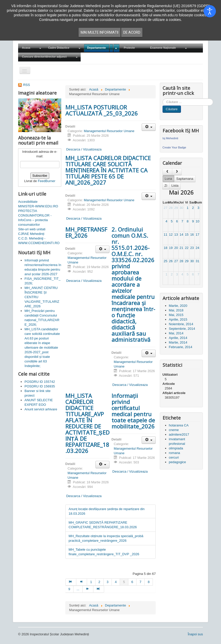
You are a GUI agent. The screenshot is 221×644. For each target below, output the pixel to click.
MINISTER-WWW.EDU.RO (38, 206)
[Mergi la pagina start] (71, 582)
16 (192, 235)
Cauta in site (163, 99)
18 (165, 248)
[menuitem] (31, 48)
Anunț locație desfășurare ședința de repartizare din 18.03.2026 (107, 511)
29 (176, 208)
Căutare (172, 109)
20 (176, 248)
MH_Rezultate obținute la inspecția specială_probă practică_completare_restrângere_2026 (106, 538)
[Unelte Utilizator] (149, 127)
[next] (177, 172)
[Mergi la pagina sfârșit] (99, 589)
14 (181, 235)
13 (176, 235)
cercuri (174, 457)
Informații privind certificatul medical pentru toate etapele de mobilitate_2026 (133, 411)
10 (197, 221)
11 (165, 235)
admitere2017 (179, 434)
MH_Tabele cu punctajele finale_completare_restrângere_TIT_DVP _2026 (104, 552)
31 (197, 261)
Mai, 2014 (176, 333)
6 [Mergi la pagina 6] (132, 582)
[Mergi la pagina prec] (82, 582)
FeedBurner (47, 181)
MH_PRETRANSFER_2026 (86, 232)
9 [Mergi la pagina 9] (69, 589)
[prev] (167, 172)
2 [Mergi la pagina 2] (99, 582)
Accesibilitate (28, 202)
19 (171, 248)
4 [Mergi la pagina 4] (116, 582)
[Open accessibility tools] (210, 11)
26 (171, 261)
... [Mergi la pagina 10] (78, 589)
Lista (175, 186)
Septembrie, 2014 (182, 329)
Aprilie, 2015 (178, 319)
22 (187, 248)
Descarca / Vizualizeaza (83, 149)
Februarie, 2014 (181, 347)
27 (165, 208)
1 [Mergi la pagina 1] (91, 582)
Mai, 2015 (176, 315)
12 (171, 235)
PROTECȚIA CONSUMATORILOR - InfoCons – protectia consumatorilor (35, 218)
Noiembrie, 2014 (181, 324)
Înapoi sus (195, 634)
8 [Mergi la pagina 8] (149, 582)
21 (181, 248)
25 (165, 261)
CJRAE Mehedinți (31, 234)
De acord (132, 32)
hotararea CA (179, 425)
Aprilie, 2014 (178, 338)
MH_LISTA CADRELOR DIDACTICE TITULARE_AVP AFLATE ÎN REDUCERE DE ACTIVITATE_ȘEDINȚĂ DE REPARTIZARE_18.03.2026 (87, 423)
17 (197, 235)
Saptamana (185, 179)
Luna (168, 179)
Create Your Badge (174, 147)
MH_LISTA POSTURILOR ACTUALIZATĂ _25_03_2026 (102, 110)
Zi (166, 186)
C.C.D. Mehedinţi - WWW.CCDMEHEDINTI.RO (39, 241)
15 (187, 235)
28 (171, 208)
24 (197, 248)
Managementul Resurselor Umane (109, 131)
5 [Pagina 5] (124, 582)
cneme (174, 430)
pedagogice (177, 462)
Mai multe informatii (100, 32)
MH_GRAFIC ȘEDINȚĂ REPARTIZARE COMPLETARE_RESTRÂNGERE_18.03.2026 (103, 525)
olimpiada (176, 448)
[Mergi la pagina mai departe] (88, 589)
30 (181, 208)
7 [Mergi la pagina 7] (140, 582)
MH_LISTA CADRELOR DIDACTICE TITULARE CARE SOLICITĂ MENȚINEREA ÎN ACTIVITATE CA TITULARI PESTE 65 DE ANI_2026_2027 (108, 170)
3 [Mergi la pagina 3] (108, 582)
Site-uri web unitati (32, 229)
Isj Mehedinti (170, 138)
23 (192, 248)
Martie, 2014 (178, 342)
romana (175, 453)
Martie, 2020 (178, 306)
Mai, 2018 (176, 310)
